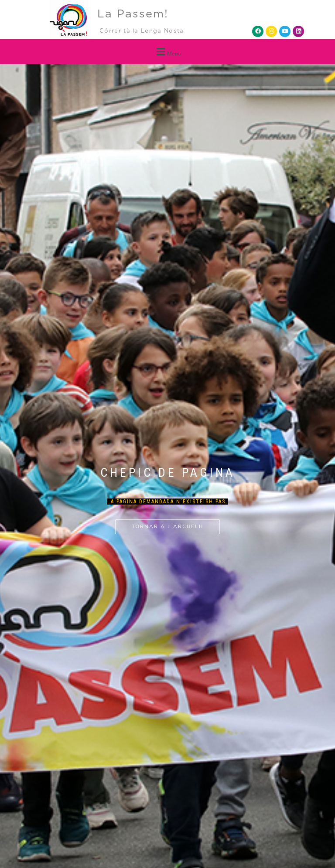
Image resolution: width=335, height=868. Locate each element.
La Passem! (133, 14)
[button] (167, 52)
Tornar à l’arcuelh (167, 527)
